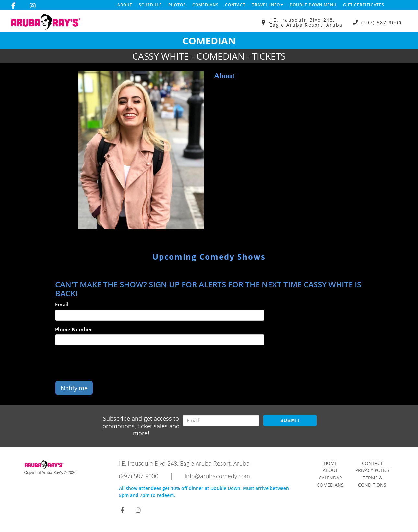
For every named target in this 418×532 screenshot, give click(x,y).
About (125, 5)
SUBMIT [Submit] (290, 420)
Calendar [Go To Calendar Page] (330, 478)
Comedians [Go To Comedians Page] (330, 485)
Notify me (74, 388)
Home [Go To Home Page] (330, 463)
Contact (235, 5)
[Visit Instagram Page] (33, 6)
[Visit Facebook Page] (13, 6)
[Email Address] (221, 420)
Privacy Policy (373, 470)
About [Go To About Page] (330, 470)
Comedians (205, 5)
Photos (177, 5)
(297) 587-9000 (382, 23)
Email (62, 304)
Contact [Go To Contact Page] (372, 463)
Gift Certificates (364, 5)
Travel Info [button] (268, 5)
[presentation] (104, 363)
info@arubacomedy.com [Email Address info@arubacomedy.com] (217, 476)
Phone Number (74, 329)
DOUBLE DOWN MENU (313, 5)
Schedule (150, 5)
